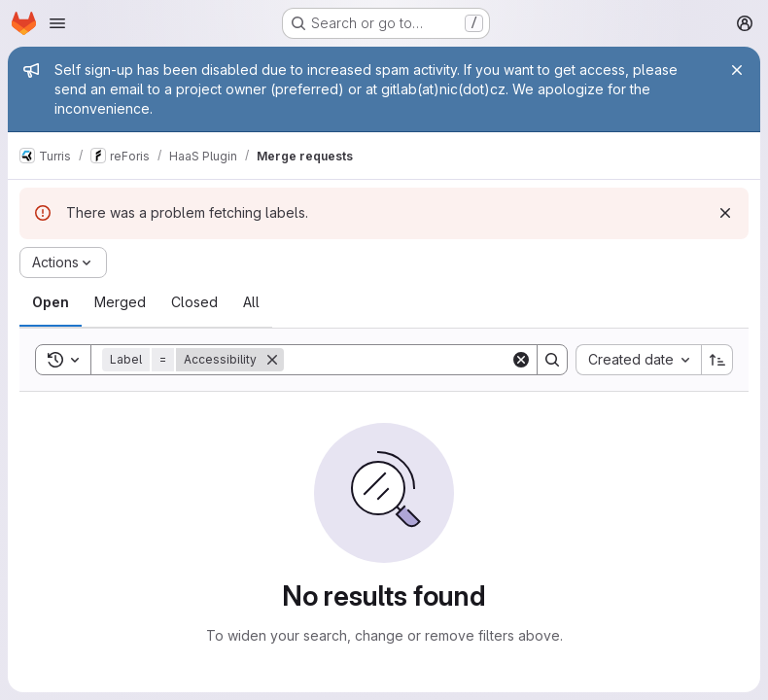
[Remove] (272, 360)
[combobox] (638, 360)
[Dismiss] (725, 213)
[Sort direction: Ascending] (717, 360)
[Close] (737, 70)
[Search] (404, 360)
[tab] (51, 302)
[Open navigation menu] (57, 23)
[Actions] (63, 262)
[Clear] (521, 360)
